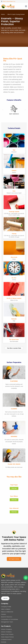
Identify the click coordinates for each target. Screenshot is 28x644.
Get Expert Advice (14, 559)
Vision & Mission (6, 609)
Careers (4, 614)
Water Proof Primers (7, 634)
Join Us (5, 598)
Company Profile (6, 607)
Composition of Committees (10, 619)
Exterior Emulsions (6, 629)
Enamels (4, 642)
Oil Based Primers (6, 640)
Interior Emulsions (6, 632)
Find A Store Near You (9, 1)
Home (3, 14)
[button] (3, 110)
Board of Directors (7, 617)
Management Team (7, 622)
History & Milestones (7, 612)
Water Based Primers (7, 637)
